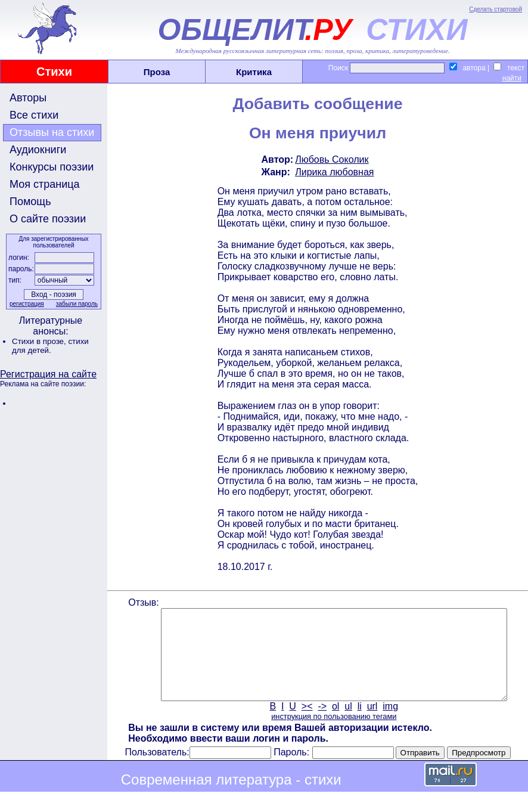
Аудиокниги (38, 150)
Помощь (30, 202)
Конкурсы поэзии (52, 167)
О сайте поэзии (48, 219)
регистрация (26, 304)
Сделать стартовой (496, 9)
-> (322, 724)
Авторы (28, 98)
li (358, 724)
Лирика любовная (333, 172)
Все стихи (34, 115)
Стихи (54, 72)
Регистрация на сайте (48, 374)
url (371, 724)
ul (347, 724)
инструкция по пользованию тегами (333, 734)
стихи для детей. (50, 346)
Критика (254, 72)
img (390, 724)
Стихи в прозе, (40, 341)
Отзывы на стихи (52, 132)
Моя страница (45, 184)
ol (334, 724)
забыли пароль (76, 304)
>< (306, 724)
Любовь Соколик (330, 159)
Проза (157, 72)
